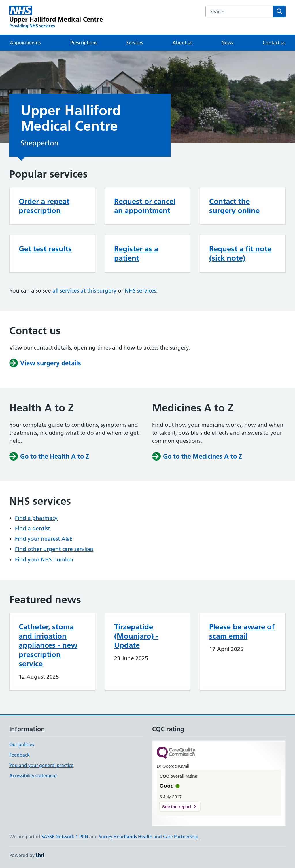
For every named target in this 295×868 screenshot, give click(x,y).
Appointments (25, 43)
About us (182, 43)
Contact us (274, 43)
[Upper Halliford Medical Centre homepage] (56, 17)
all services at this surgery (84, 291)
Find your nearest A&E (44, 539)
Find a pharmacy (36, 518)
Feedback (19, 755)
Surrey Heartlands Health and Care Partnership (149, 837)
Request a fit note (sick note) (240, 253)
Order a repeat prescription (44, 206)
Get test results (45, 249)
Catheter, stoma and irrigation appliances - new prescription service (48, 645)
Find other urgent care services (54, 549)
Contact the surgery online (234, 206)
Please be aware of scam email (242, 631)
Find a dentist (32, 528)
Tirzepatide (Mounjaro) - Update (136, 636)
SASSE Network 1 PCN (65, 837)
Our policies (22, 744)
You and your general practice (41, 765)
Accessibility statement (33, 776)
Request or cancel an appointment (145, 206)
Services (135, 43)
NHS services (140, 291)
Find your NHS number (44, 560)
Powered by (27, 855)
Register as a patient (136, 253)
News (227, 43)
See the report (177, 807)
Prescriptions (84, 43)
